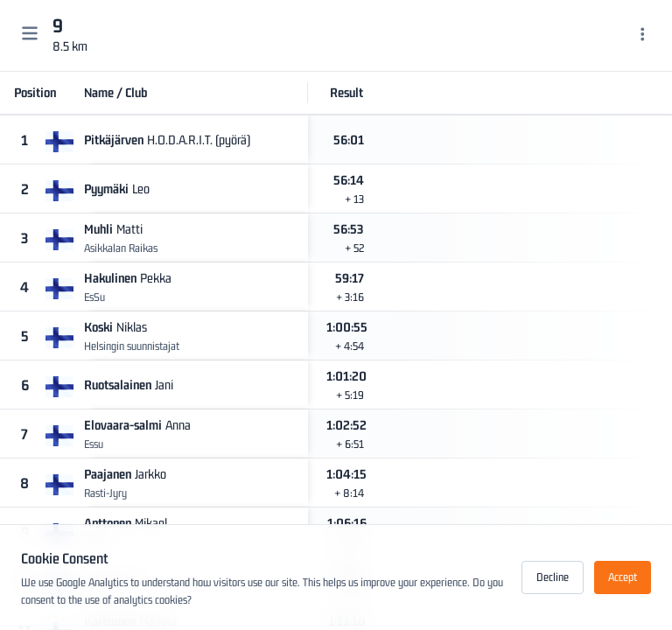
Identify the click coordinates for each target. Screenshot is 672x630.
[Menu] (643, 36)
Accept (623, 577)
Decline (553, 577)
